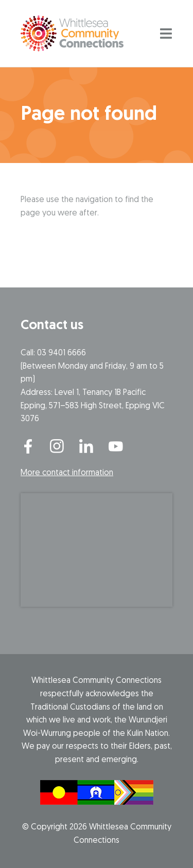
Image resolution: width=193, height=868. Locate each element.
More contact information (67, 473)
